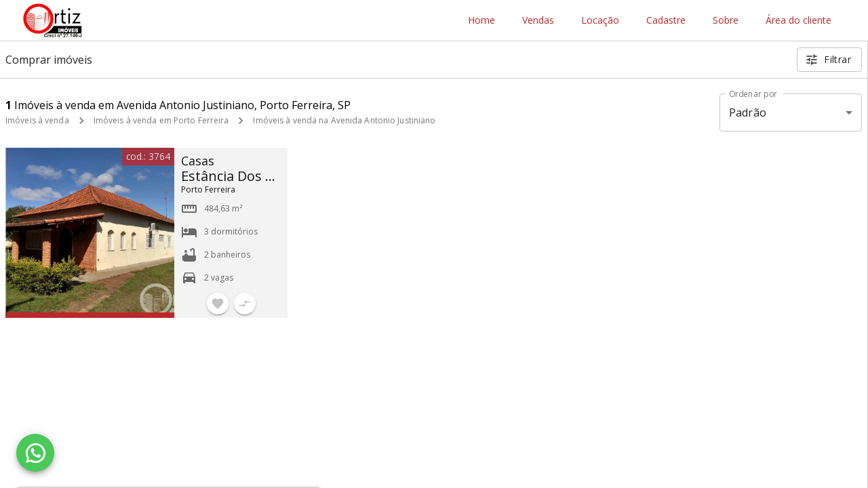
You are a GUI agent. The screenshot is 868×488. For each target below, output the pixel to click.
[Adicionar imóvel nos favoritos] (218, 304)
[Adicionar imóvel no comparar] (245, 304)
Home (481, 21)
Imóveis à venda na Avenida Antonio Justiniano (344, 120)
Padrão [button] (748, 113)
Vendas (538, 21)
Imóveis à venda (37, 120)
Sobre (726, 21)
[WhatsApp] (35, 453)
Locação (600, 21)
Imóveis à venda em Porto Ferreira (161, 120)
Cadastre (666, 21)
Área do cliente (798, 21)
